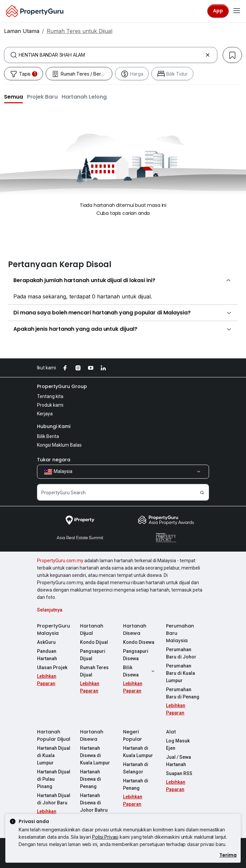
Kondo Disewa (139, 642)
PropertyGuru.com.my (60, 561)
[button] (13, 97)
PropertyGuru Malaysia (53, 630)
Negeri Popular (132, 735)
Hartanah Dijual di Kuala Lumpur (54, 755)
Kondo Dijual (94, 642)
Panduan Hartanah (47, 655)
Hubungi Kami (54, 426)
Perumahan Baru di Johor (181, 653)
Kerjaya (45, 414)
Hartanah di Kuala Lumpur (138, 752)
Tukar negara (54, 460)
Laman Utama (22, 31)
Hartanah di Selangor (136, 768)
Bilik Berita (48, 436)
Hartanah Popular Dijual (54, 735)
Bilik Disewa (140, 671)
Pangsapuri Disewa (136, 655)
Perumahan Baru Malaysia (180, 633)
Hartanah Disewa (135, 630)
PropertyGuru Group (62, 386)
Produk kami (50, 405)
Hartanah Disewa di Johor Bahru (94, 803)
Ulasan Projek (52, 667)
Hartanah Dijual (92, 630)
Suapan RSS (179, 773)
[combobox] (111, 55)
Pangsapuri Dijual (93, 655)
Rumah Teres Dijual (94, 671)
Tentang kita (50, 396)
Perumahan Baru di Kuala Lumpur (180, 673)
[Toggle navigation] (237, 11)
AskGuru (46, 642)
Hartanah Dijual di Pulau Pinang (54, 779)
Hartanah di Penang (136, 784)
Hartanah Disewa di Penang (90, 779)
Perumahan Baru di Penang (183, 693)
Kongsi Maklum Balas (59, 445)
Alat (171, 732)
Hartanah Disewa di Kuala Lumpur (95, 755)
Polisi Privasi (105, 837)
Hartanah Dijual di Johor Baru (54, 799)
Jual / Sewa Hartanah (178, 761)
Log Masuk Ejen (178, 744)
